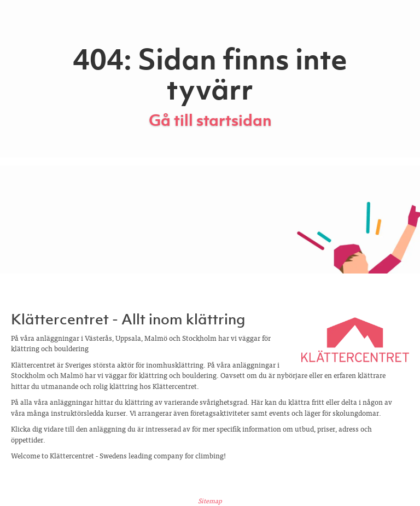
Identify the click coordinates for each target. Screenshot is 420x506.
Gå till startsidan (210, 120)
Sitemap (210, 501)
